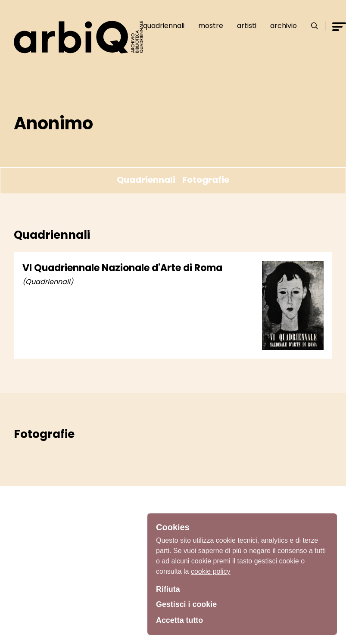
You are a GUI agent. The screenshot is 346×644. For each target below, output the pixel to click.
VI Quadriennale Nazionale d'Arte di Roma (122, 268)
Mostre (211, 26)
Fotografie (206, 180)
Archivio (284, 26)
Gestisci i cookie (187, 604)
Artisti (247, 26)
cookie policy (211, 571)
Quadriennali (164, 26)
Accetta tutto (180, 620)
